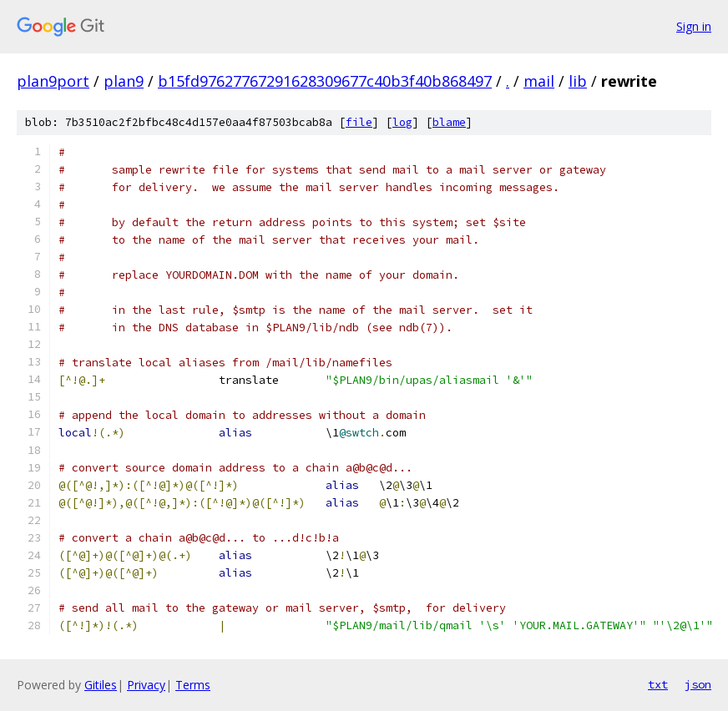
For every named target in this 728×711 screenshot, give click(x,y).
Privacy (146, 685)
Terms (193, 685)
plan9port (53, 81)
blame (449, 122)
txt (658, 684)
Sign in (694, 26)
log (402, 122)
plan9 (124, 81)
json (698, 684)
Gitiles (101, 685)
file (359, 122)
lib (578, 81)
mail (539, 81)
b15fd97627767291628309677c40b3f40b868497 (325, 81)
